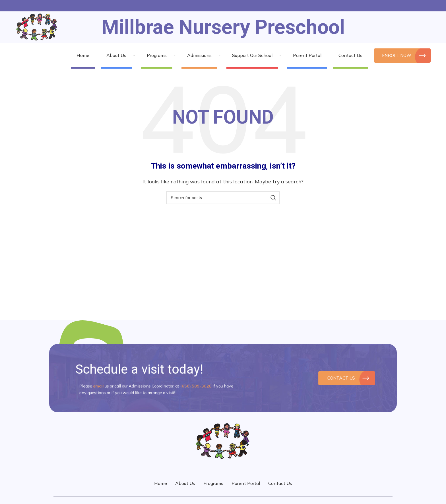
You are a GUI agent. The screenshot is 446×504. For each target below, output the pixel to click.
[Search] (223, 198)
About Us (185, 483)
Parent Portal (246, 483)
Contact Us (342, 378)
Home (161, 483)
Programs (213, 483)
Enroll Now (402, 55)
